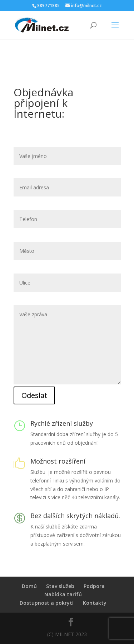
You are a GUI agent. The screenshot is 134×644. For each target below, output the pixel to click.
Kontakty (95, 603)
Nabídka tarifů (63, 594)
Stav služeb (60, 586)
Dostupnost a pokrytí (47, 603)
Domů (29, 586)
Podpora (94, 586)
